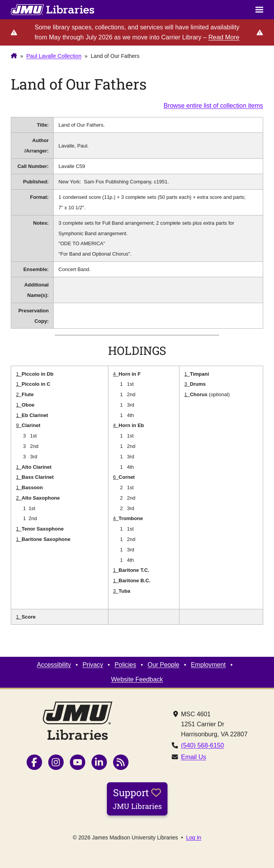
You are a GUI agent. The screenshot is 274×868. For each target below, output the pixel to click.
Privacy (93, 665)
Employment (208, 665)
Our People (164, 665)
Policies (125, 665)
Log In (194, 837)
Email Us (194, 757)
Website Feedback (137, 679)
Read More (224, 37)
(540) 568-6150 (202, 745)
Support (137, 798)
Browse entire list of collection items (213, 105)
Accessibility (54, 665)
